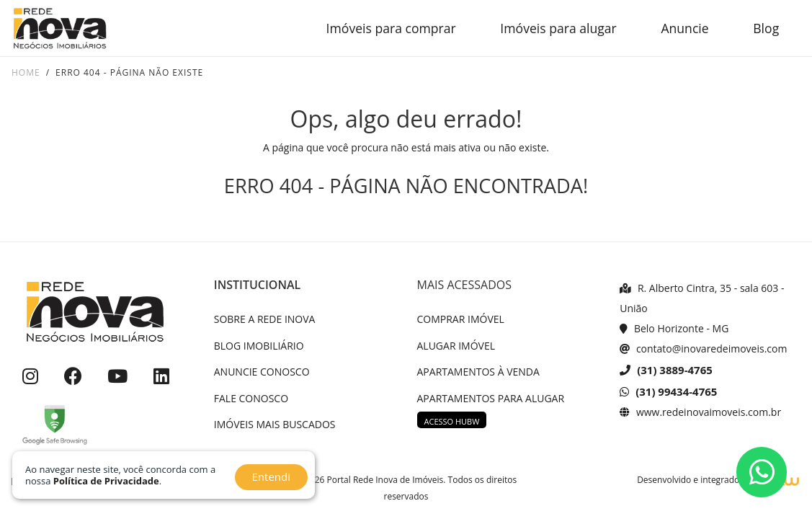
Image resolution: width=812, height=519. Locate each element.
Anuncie (684, 28)
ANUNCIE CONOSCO (262, 372)
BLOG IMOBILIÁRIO (259, 346)
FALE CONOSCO (251, 398)
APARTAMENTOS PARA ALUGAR (491, 398)
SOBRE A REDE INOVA (265, 319)
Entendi (271, 476)
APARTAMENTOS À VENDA (478, 372)
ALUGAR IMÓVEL (456, 346)
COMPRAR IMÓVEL (461, 319)
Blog (766, 28)
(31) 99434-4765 (668, 391)
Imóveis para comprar (391, 28)
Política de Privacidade (106, 481)
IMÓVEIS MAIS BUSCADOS (275, 424)
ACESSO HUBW (452, 421)
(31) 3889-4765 (666, 370)
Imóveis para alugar (558, 28)
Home (26, 72)
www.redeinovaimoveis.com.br (700, 412)
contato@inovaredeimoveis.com (703, 349)
